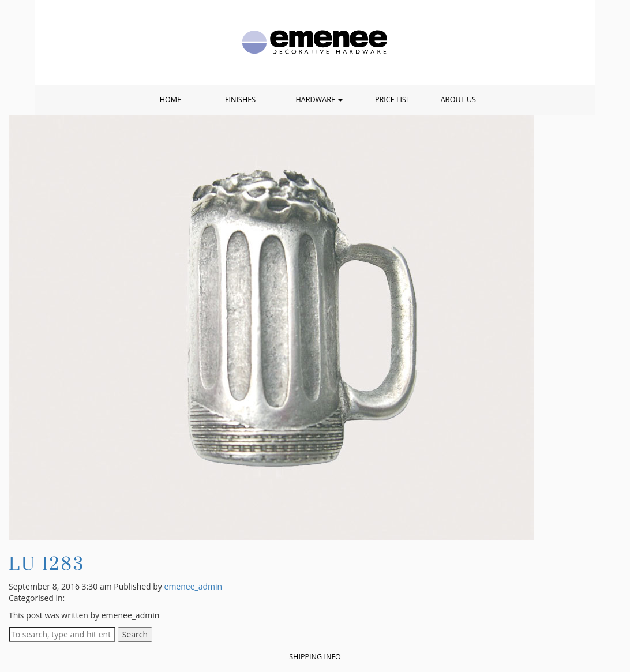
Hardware (319, 100)
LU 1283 (47, 563)
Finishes (240, 100)
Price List (393, 100)
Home (170, 100)
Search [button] (135, 634)
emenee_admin (194, 586)
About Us (458, 100)
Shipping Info (315, 657)
